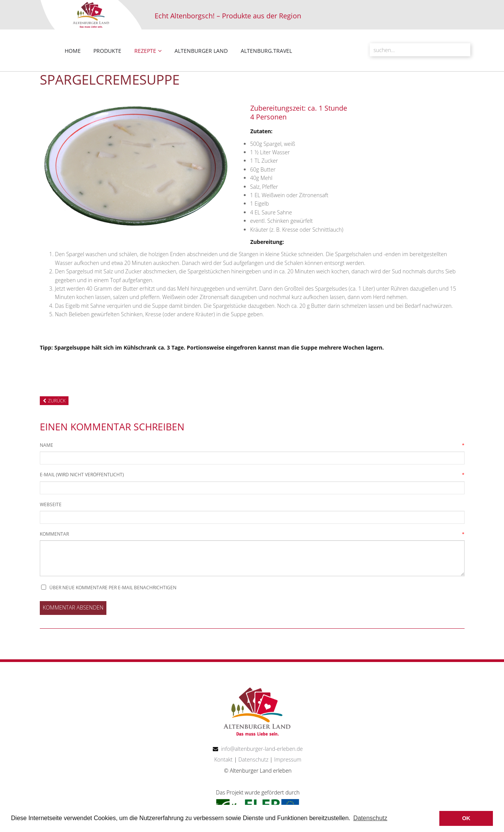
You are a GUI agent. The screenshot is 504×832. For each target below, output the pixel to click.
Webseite (51, 504)
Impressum (288, 759)
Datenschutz (253, 759)
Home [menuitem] (73, 51)
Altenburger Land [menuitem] (201, 51)
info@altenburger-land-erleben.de (262, 749)
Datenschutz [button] (370, 818)
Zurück (57, 401)
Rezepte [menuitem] (145, 51)
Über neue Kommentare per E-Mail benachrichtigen (113, 588)
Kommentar (54, 534)
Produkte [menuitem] (107, 51)
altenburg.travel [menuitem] (266, 51)
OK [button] (466, 818)
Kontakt (223, 759)
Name (46, 445)
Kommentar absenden (73, 607)
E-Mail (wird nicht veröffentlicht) (82, 475)
